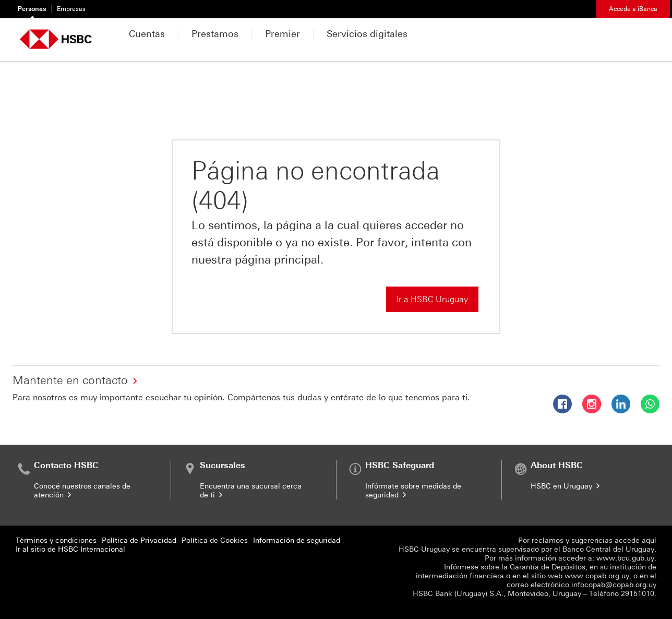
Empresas (71, 9)
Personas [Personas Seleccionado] (32, 9)
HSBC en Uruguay (566, 486)
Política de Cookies (215, 540)
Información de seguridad (297, 540)
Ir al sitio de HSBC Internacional (70, 549)
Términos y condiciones (56, 540)
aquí (649, 540)
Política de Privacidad (139, 540)
